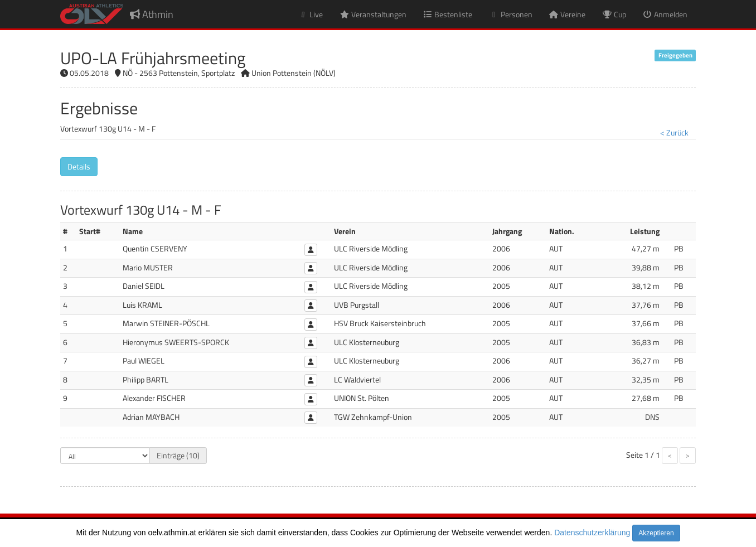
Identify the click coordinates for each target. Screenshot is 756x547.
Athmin (152, 14)
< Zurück (674, 132)
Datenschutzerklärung (592, 533)
